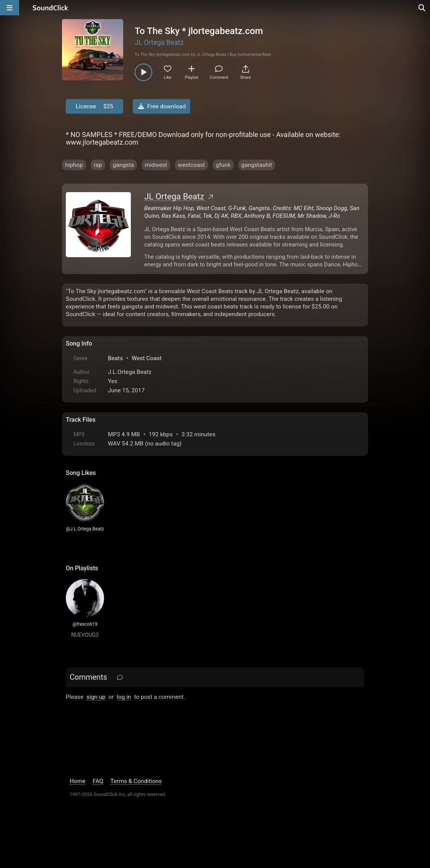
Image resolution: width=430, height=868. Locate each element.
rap (98, 165)
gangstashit (257, 165)
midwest (156, 165)
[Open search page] (422, 8)
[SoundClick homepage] (50, 8)
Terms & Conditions (136, 781)
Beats (115, 358)
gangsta (124, 165)
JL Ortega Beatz (159, 42)
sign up (96, 697)
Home (77, 781)
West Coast (147, 358)
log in (124, 697)
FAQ (98, 781)
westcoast (191, 165)
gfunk (223, 165)
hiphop (74, 165)
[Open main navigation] (10, 8)
